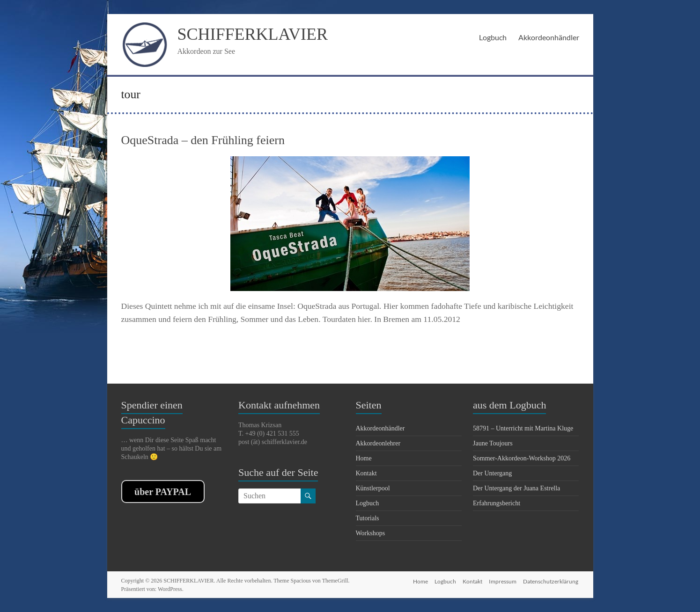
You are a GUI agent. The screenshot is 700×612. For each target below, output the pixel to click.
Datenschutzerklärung (552, 580)
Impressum (503, 580)
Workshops (371, 533)
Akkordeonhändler (549, 37)
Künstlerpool (373, 488)
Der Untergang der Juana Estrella (516, 488)
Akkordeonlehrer (378, 443)
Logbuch (493, 37)
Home (364, 458)
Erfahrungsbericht (497, 503)
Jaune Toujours (493, 443)
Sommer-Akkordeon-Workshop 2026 (522, 458)
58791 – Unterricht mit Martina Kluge (523, 428)
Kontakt (366, 473)
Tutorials (368, 518)
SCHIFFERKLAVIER (253, 34)
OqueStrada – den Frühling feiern (203, 140)
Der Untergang (492, 473)
